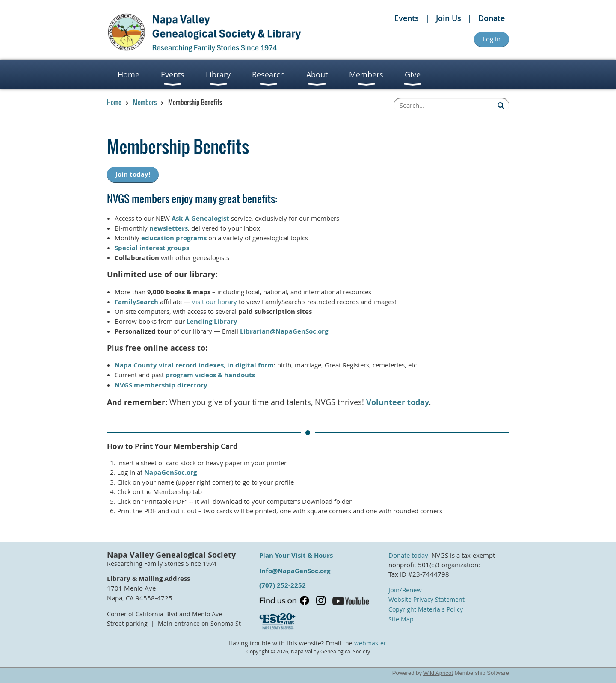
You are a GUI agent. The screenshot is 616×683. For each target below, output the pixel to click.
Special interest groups (152, 248)
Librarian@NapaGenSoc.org (284, 331)
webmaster (370, 643)
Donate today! (409, 555)
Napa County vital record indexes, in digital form (194, 365)
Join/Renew (405, 590)
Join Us (449, 18)
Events (407, 18)
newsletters (169, 228)
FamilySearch (136, 302)
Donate (492, 18)
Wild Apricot (438, 673)
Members (145, 102)
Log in (492, 39)
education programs (174, 238)
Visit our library (214, 302)
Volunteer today (397, 402)
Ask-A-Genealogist (200, 218)
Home (114, 102)
